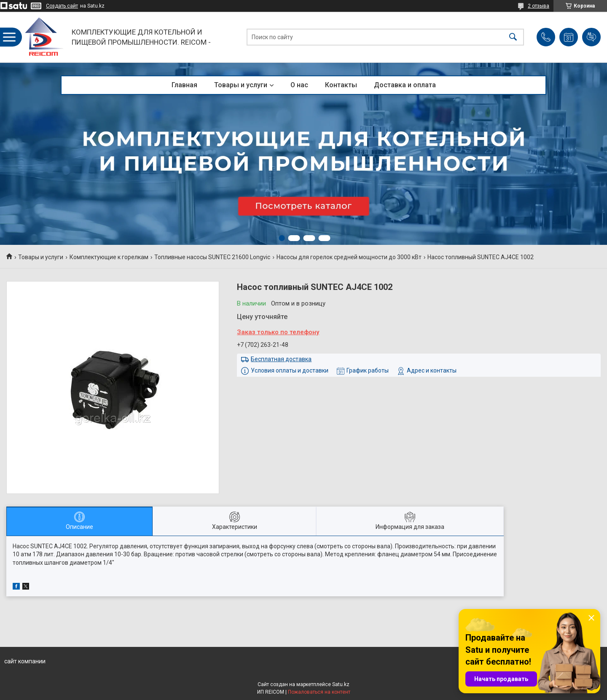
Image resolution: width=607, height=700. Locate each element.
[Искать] (513, 37)
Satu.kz (341, 684)
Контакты (341, 85)
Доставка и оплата (405, 85)
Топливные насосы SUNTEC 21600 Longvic (212, 257)
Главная (184, 85)
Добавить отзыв (591, 37)
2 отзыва (539, 6)
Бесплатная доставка (281, 359)
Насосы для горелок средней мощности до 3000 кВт (349, 257)
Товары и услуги (241, 85)
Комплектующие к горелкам (109, 257)
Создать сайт (62, 6)
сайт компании (25, 661)
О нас (299, 85)
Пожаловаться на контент (319, 692)
